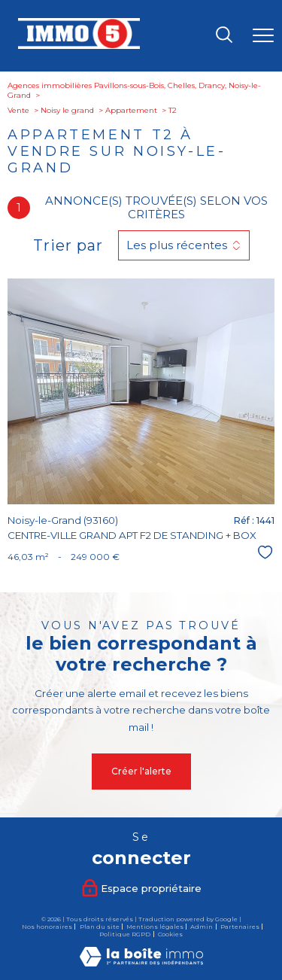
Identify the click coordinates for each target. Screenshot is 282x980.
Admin (202, 927)
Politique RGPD (125, 934)
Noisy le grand (67, 110)
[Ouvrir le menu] (263, 36)
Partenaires (240, 927)
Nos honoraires (47, 927)
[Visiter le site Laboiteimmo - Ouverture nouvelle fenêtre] (141, 963)
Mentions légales (155, 927)
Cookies (170, 934)
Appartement (131, 110)
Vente (18, 110)
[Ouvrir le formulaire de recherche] (224, 36)
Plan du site (100, 927)
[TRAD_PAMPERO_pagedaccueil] (79, 46)
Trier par (68, 245)
